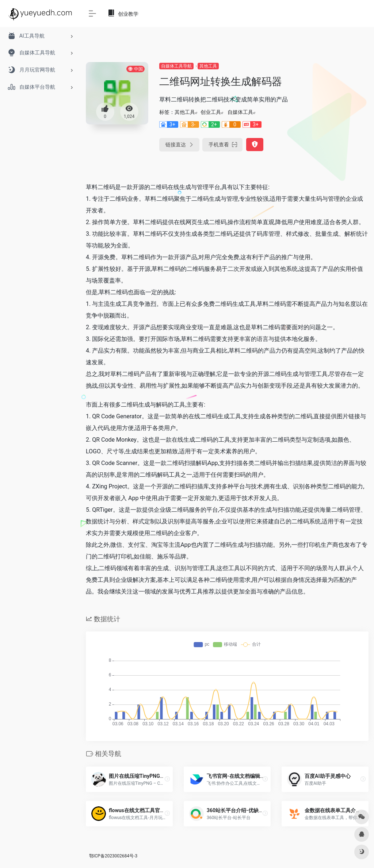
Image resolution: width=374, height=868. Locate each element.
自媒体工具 (240, 112)
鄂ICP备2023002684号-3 (113, 856)
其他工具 (208, 66)
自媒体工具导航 (176, 66)
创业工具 (211, 112)
